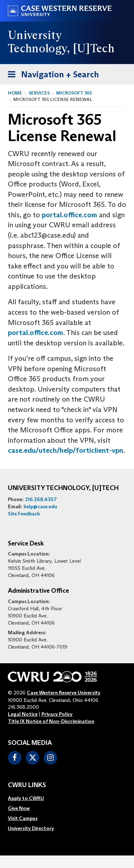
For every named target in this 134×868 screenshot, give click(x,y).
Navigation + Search (51, 76)
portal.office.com (70, 215)
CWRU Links (27, 785)
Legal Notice (23, 714)
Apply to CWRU (26, 798)
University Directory (31, 828)
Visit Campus (23, 818)
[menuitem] (31, 798)
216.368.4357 (41, 499)
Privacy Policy (57, 714)
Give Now (19, 808)
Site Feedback (24, 514)
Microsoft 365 (74, 93)
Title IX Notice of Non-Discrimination (51, 721)
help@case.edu (40, 506)
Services (39, 93)
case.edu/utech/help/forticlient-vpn (66, 450)
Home (15, 93)
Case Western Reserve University (64, 693)
